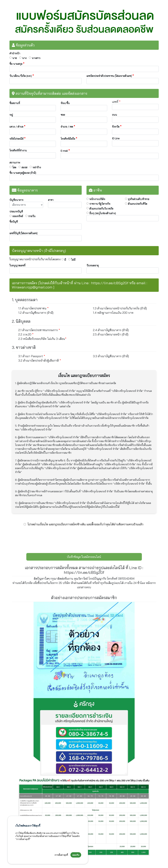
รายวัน (32, 216)
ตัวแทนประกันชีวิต (138, 204)
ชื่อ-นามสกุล (17, 64)
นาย (15, 58)
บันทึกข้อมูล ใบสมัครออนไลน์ (84, 557)
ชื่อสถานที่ (15, 103)
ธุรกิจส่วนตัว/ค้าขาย (139, 199)
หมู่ (11, 115)
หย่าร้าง (37, 167)
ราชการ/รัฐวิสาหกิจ (100, 204)
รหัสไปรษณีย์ (17, 139)
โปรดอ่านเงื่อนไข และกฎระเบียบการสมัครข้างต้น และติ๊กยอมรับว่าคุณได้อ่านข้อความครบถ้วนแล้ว (85, 524)
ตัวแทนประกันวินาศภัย (101, 209)
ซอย (63, 115)
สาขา (51, 200)
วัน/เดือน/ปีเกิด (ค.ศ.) (22, 76)
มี (65, 260)
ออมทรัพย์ (18, 216)
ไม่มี (73, 260)
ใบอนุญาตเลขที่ (17, 265)
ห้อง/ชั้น (65, 103)
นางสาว (36, 58)
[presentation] (84, 538)
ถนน (114, 115)
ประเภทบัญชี (16, 211)
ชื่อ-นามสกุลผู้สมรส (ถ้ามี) (23, 173)
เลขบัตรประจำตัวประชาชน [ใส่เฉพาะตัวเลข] (110, 76)
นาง (24, 58)
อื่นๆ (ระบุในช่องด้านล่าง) (103, 213)
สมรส (24, 167)
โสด (14, 167)
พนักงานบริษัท (97, 199)
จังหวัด (117, 126)
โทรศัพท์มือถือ (69, 139)
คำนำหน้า (15, 53)
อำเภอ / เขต (68, 126)
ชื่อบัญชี (14, 222)
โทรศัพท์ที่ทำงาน (18, 150)
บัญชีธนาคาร (16, 200)
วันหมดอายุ (93, 265)
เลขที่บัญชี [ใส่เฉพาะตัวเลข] (23, 233)
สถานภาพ (15, 162)
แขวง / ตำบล (17, 126)
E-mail (65, 151)
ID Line (116, 138)
